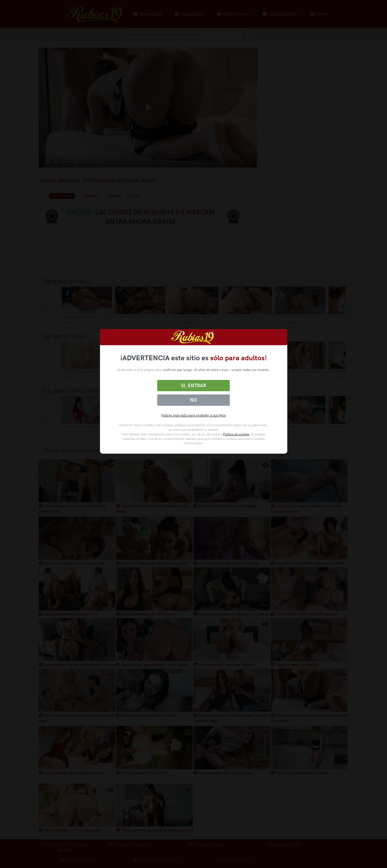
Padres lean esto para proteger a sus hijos (193, 415)
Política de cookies (236, 434)
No (193, 400)
